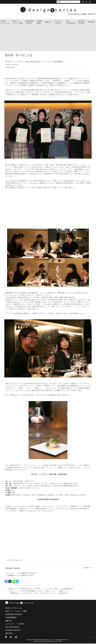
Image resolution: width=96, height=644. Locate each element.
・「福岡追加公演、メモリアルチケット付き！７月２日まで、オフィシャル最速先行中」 (40, 594)
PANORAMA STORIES (30, 22)
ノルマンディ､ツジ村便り (59, 22)
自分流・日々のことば (5, 22)
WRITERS (91, 22)
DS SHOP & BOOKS (81, 22)
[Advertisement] (48, 38)
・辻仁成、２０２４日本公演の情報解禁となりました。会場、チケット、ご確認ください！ (41, 591)
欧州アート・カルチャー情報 (18, 22)
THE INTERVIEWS (12, 627)
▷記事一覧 (87, 568)
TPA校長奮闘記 (39, 22)
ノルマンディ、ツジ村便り (15, 624)
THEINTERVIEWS (71, 22)
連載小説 (48, 22)
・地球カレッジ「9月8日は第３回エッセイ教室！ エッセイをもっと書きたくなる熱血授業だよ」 (43, 589)
